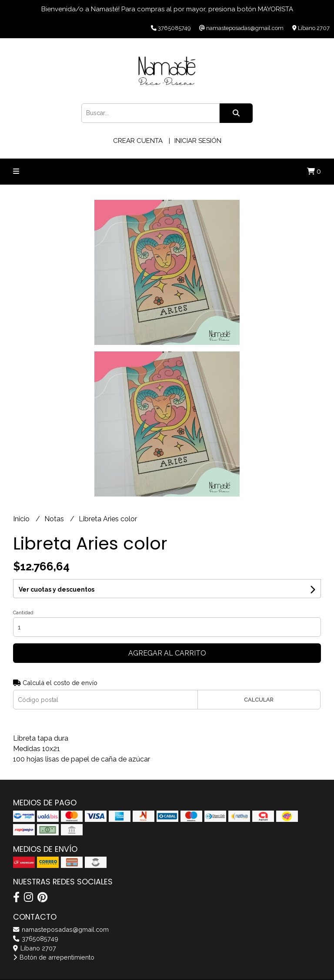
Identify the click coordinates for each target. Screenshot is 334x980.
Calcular (259, 700)
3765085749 (36, 939)
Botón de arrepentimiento (54, 957)
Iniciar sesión (198, 141)
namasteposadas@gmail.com (61, 929)
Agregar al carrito (167, 653)
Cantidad (23, 613)
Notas (55, 519)
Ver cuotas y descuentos (57, 589)
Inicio (22, 519)
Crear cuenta (138, 141)
